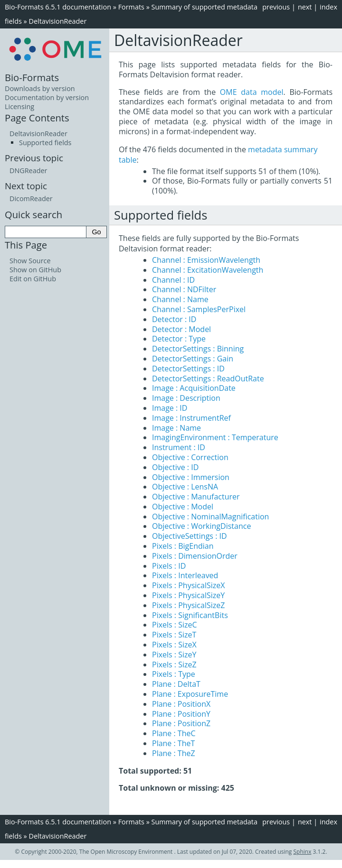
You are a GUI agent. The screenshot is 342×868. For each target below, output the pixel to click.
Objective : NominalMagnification (210, 517)
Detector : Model (181, 329)
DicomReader (31, 199)
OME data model (252, 92)
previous (276, 7)
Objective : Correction (190, 457)
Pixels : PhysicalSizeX (188, 585)
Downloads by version (40, 88)
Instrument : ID (179, 447)
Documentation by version (47, 97)
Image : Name (176, 428)
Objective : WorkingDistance (201, 526)
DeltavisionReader (57, 21)
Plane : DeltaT (176, 684)
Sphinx (303, 852)
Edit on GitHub (33, 279)
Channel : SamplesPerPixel (199, 309)
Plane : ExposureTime (190, 694)
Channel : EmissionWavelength (206, 260)
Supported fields (45, 143)
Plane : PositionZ (181, 723)
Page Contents (37, 118)
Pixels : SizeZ (174, 665)
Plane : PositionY (181, 714)
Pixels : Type (174, 674)
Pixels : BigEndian (183, 546)
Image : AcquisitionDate (194, 388)
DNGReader (28, 171)
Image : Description (186, 398)
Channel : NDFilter (184, 289)
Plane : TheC (174, 733)
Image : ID (170, 408)
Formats (131, 7)
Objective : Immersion (191, 477)
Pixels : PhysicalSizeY (188, 595)
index (328, 7)
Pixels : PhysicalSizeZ (188, 605)
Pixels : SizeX (174, 645)
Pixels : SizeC (175, 625)
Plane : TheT (173, 743)
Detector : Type (179, 339)
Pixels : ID (169, 566)
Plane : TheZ (174, 753)
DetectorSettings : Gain (193, 359)
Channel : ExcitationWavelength (208, 270)
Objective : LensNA (185, 487)
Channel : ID (173, 280)
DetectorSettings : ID (188, 369)
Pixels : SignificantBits (190, 615)
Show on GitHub (35, 270)
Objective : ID (175, 467)
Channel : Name (180, 299)
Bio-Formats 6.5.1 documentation (58, 7)
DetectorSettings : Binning (198, 349)
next (305, 7)
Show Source (30, 261)
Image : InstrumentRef (191, 418)
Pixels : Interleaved (185, 575)
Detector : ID (174, 319)
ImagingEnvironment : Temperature (215, 437)
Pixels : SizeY (174, 655)
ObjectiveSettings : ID (190, 536)
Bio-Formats (32, 77)
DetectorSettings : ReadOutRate (208, 379)
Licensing (19, 106)
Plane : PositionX (181, 704)
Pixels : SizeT (174, 635)
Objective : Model (183, 507)
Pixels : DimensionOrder (195, 556)
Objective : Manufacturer (196, 497)
